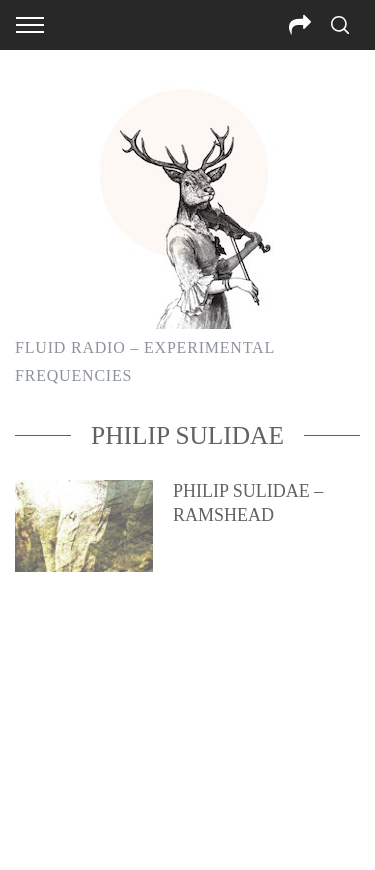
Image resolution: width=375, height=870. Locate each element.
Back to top (187, 828)
